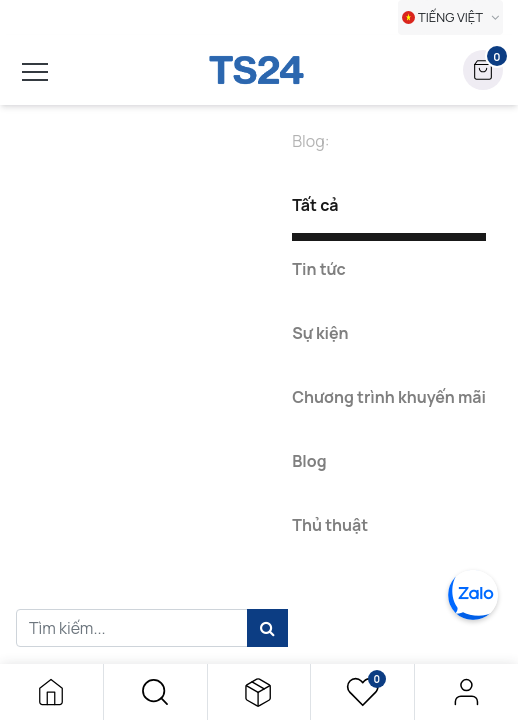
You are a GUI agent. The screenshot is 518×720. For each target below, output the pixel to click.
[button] (155, 692)
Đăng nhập (466, 692)
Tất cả (315, 205)
